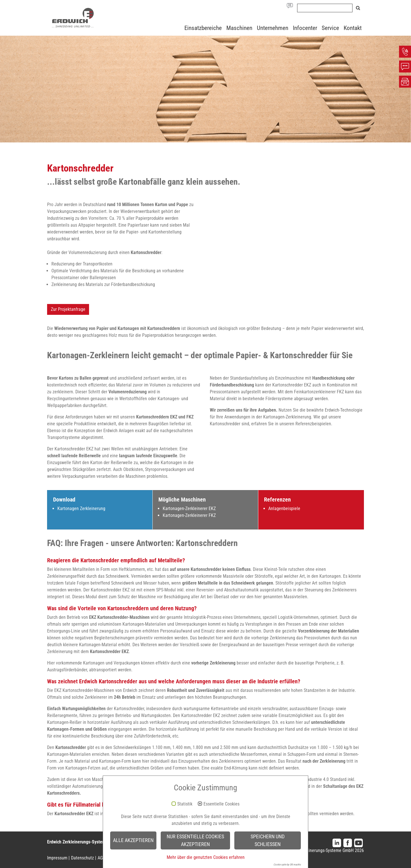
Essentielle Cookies (221, 804)
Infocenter (305, 28)
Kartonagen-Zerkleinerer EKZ (189, 508)
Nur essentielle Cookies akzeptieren (195, 840)
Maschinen (239, 28)
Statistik (185, 804)
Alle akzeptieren (133, 840)
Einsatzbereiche (203, 28)
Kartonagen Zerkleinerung (81, 508)
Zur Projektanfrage (68, 309)
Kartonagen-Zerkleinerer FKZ (189, 515)
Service (330, 28)
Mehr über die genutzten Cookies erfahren (206, 857)
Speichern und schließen (268, 840)
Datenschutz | (84, 858)
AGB (101, 858)
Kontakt (353, 28)
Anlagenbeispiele (284, 508)
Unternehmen (273, 28)
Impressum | (58, 858)
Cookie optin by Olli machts (287, 865)
